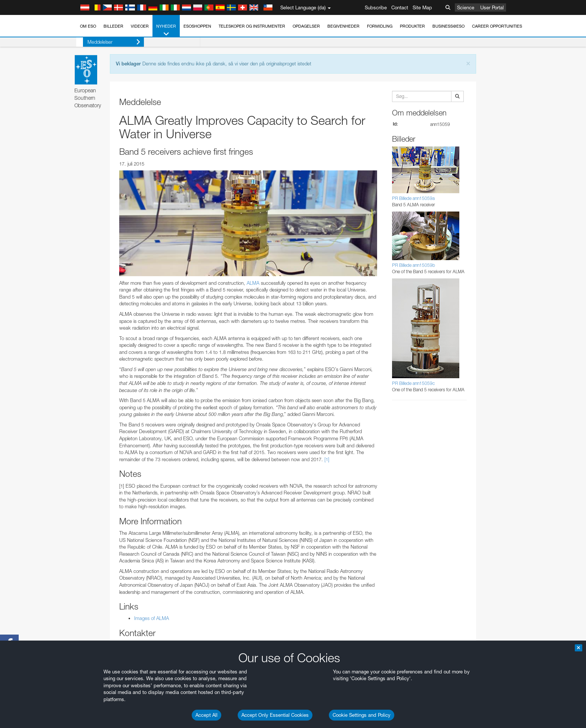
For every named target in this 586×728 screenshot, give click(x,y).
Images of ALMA (152, 618)
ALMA (253, 283)
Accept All (206, 715)
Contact (400, 7)
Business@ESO (448, 26)
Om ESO (88, 26)
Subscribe (376, 7)
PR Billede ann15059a (413, 198)
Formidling (380, 26)
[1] (327, 459)
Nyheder (166, 30)
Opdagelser (306, 26)
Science (466, 7)
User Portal (492, 7)
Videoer (140, 26)
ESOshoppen (197, 26)
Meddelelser (107, 42)
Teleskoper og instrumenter (252, 26)
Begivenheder (343, 26)
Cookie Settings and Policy (362, 715)
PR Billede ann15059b (414, 265)
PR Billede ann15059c (413, 383)
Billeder (113, 26)
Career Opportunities (497, 26)
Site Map (422, 7)
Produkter (412, 26)
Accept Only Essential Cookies (275, 715)
